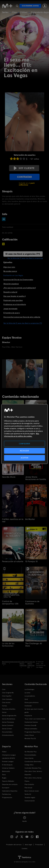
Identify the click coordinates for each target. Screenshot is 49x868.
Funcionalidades (30, 755)
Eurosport (6, 788)
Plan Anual (28, 788)
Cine (14, 12)
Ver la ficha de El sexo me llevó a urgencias (25, 258)
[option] (16, 374)
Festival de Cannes (31, 722)
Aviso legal (28, 845)
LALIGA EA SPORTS (8, 758)
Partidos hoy (6, 794)
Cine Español (7, 696)
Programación (7, 797)
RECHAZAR (24, 451)
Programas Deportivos (32, 732)
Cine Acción (6, 703)
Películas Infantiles (9, 709)
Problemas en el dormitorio (15, 304)
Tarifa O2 (28, 794)
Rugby (4, 778)
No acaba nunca (10, 271)
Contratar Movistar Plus (33, 768)
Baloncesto (6, 771)
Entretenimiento (8, 735)
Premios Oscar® (30, 725)
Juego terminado (10, 309)
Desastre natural (10, 292)
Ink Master (30, 519)
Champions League (9, 755)
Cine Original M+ (8, 693)
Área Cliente (29, 758)
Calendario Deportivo (10, 791)
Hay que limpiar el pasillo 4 (14, 296)
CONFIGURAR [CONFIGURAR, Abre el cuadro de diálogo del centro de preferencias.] (24, 444)
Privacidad (39, 845)
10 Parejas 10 (31, 561)
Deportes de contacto (10, 784)
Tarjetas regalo (30, 797)
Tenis (4, 775)
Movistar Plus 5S (30, 738)
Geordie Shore (9, 477)
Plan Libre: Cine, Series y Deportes (33, 773)
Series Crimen (7, 729)
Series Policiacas (8, 722)
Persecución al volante (13, 561)
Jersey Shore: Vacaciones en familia (36, 478)
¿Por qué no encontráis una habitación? (20, 288)
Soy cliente (24, 168)
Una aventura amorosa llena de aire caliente (22, 317)
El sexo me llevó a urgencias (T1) (23, 254)
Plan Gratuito (29, 784)
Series (5, 12)
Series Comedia (8, 725)
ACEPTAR (25, 458)
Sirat (26, 699)
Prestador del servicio (14, 845)
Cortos (4, 706)
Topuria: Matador (8, 781)
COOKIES (24, 849)
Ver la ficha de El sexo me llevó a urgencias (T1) (23, 323)
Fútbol (24, 12)
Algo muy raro (9, 267)
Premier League (8, 762)
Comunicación (30, 801)
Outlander (28, 706)
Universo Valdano (8, 768)
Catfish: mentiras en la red (13, 520)
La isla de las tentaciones (8, 645)
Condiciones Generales (33, 762)
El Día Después (7, 765)
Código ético (29, 765)
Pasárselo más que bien (13, 300)
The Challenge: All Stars (34, 645)
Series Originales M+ (9, 716)
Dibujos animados (31, 729)
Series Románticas (9, 719)
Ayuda (24, 819)
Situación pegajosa (11, 284)
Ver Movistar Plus (31, 752)
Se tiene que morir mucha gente (34, 711)
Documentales (7, 732)
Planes (27, 781)
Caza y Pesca (29, 735)
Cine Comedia (7, 699)
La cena (27, 693)
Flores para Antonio (32, 703)
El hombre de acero (12, 313)
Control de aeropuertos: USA (10, 603)
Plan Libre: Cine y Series (33, 778)
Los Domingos (29, 689)
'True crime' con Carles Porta (35, 719)
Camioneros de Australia (32, 603)
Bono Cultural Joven (32, 791)
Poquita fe (28, 716)
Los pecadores (30, 696)
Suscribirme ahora (30, 6)
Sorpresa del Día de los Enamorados (18, 280)
